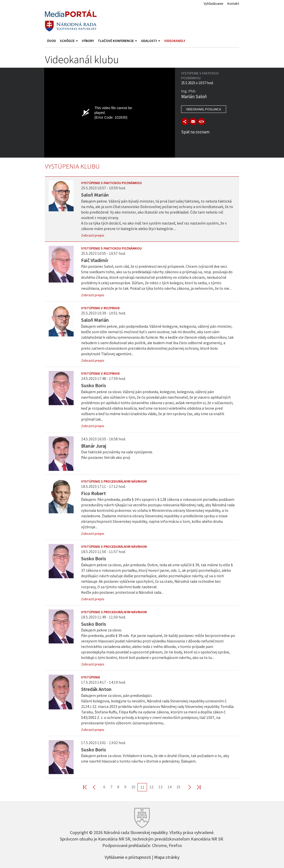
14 (169, 787)
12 (151, 787)
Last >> (196, 787)
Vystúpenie (91, 677)
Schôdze (69, 41)
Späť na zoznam (195, 132)
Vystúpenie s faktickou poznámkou (111, 183)
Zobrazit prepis (93, 235)
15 (178, 787)
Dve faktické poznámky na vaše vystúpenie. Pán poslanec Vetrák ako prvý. (117, 455)
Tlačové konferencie (117, 41)
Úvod (51, 41)
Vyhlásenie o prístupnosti (128, 857)
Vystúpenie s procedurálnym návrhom (114, 481)
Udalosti (151, 41)
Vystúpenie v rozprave (100, 308)
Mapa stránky (167, 857)
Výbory (88, 41)
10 (133, 787)
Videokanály (175, 41)
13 (160, 787)
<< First (88, 787)
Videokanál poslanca (204, 109)
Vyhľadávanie (213, 3)
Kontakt (233, 3)
